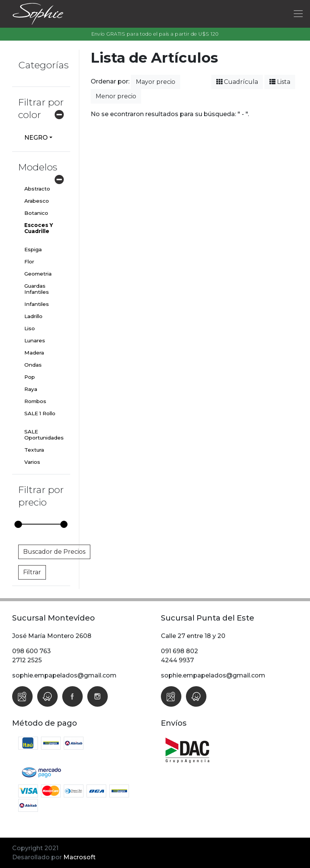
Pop (30, 377)
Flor (29, 262)
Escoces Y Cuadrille (39, 228)
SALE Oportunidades (44, 435)
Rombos (35, 401)
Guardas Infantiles (37, 289)
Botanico (36, 213)
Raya (31, 389)
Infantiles (37, 304)
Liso (30, 328)
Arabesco (37, 201)
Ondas (33, 365)
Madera (34, 353)
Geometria (38, 274)
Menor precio (116, 96)
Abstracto (37, 189)
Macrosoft (79, 857)
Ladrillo (33, 316)
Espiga (33, 249)
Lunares (35, 340)
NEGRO (36, 138)
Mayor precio (156, 82)
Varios (32, 462)
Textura (34, 450)
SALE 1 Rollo (40, 413)
